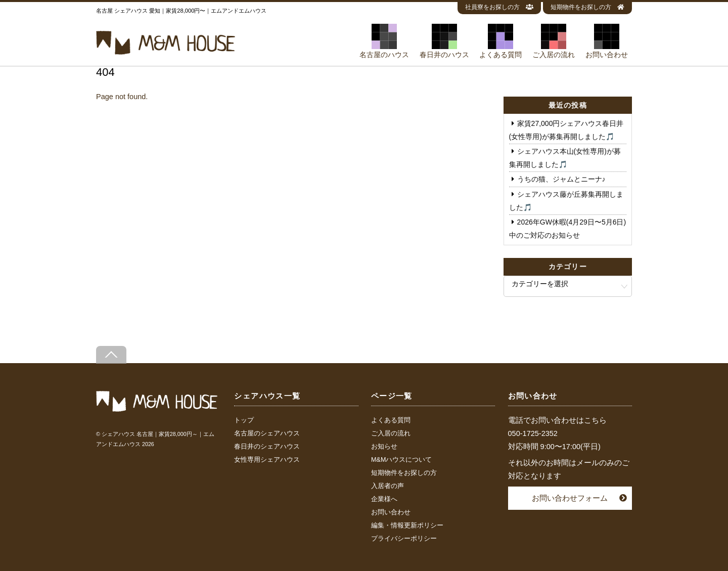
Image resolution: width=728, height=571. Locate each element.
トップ (244, 420)
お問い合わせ (607, 41)
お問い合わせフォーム (570, 498)
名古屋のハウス (384, 41)
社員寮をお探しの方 (499, 7)
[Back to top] (111, 355)
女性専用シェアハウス (267, 460)
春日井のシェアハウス (267, 447)
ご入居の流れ (554, 41)
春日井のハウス (444, 41)
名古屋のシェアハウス (267, 433)
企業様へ (384, 499)
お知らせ (384, 447)
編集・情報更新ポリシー (407, 525)
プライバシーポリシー (404, 539)
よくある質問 (500, 41)
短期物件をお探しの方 (587, 7)
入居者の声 (388, 486)
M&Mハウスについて (401, 460)
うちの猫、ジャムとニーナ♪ (561, 179)
